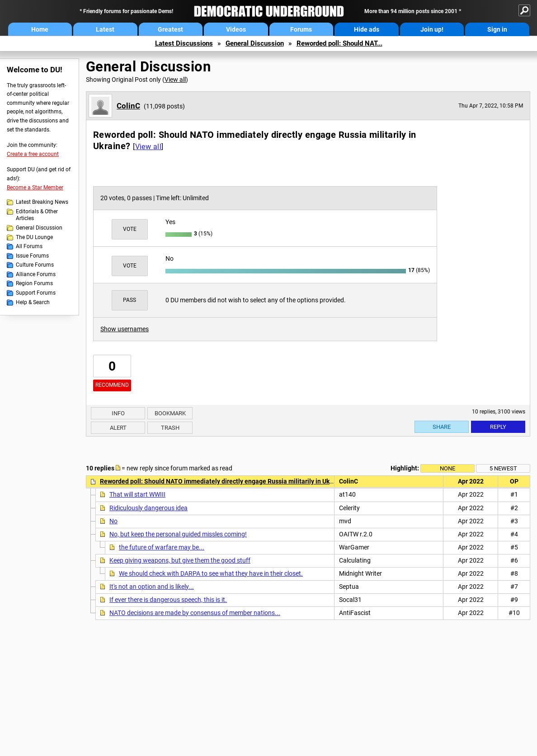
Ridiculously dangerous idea (148, 508)
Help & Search (33, 302)
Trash (170, 428)
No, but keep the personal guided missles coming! (178, 534)
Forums (301, 29)
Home (40, 29)
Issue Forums (32, 256)
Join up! (432, 29)
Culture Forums (35, 265)
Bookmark (170, 413)
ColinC (128, 106)
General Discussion (255, 43)
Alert (118, 428)
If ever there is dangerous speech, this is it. (168, 600)
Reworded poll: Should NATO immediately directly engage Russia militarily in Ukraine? (224, 481)
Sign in (497, 29)
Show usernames (125, 329)
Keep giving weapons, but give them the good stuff (180, 560)
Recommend (112, 385)
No (113, 521)
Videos (236, 29)
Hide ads (367, 29)
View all (175, 80)
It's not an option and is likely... (152, 587)
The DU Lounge (34, 237)
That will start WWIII (137, 494)
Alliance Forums (36, 274)
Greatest (170, 29)
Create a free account (33, 154)
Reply (498, 427)
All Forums (29, 246)
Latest (105, 29)
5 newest (503, 468)
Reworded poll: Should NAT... (339, 43)
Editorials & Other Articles (37, 215)
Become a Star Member (35, 188)
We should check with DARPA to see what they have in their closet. (211, 573)
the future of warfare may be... (162, 547)
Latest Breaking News (42, 202)
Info (118, 413)
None (447, 468)
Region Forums (34, 283)
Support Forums (36, 293)
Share (442, 427)
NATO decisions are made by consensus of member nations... (195, 613)
